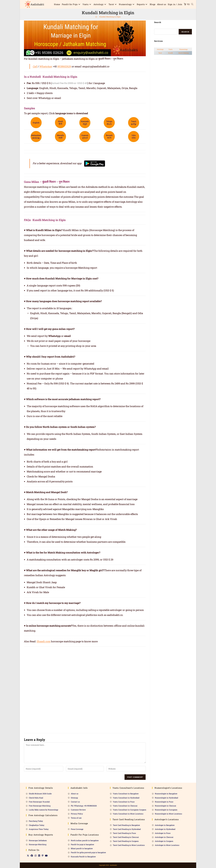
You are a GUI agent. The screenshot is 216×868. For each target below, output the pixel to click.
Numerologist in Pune (164, 802)
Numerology (183, 49)
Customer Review (78, 810)
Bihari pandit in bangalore (82, 848)
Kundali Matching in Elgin (110, 17)
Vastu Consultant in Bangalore (126, 794)
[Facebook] (32, 856)
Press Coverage (77, 829)
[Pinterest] (43, 856)
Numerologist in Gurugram (166, 810)
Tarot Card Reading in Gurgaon (126, 841)
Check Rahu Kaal (36, 798)
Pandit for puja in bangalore (82, 844)
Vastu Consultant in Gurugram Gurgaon (130, 810)
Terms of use (76, 818)
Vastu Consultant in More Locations (128, 814)
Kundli (170, 53)
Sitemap (74, 798)
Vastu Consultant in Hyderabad (126, 798)
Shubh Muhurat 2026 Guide (40, 794)
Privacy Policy (77, 814)
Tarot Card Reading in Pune (124, 833)
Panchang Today (36, 821)
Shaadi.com (44, 641)
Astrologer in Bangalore (165, 825)
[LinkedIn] (39, 856)
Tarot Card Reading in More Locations (129, 845)
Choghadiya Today (37, 825)
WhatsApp (46, 66)
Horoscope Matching (38, 844)
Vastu (170, 49)
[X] (28, 856)
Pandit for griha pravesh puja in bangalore (88, 852)
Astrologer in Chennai (164, 837)
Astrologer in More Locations (167, 845)
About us (75, 794)
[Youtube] (46, 856)
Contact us (75, 802)
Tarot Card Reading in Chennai (126, 837)
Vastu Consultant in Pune (124, 802)
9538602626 (64, 66)
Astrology (160, 49)
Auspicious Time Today (39, 829)
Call (35, 66)
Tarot (160, 53)
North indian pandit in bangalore (85, 840)
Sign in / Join (175, 4)
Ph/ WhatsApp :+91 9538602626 (84, 806)
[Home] (96, 17)
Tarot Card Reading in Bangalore (126, 825)
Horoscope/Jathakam (38, 840)
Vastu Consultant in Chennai (125, 806)
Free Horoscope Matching (40, 806)
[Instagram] (36, 856)
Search (185, 32)
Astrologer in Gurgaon (164, 841)
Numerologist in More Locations (168, 814)
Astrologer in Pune (163, 833)
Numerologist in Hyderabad (166, 798)
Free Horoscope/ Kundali (39, 802)
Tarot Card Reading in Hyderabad (127, 829)
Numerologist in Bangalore (166, 794)
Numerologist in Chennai (165, 806)
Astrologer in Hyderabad (165, 829)
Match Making (183, 53)
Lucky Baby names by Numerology (44, 810)
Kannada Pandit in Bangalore (83, 857)
